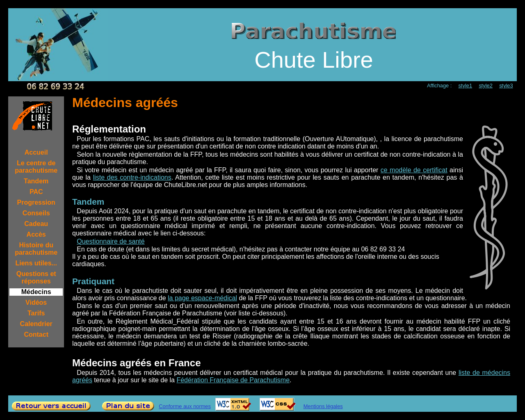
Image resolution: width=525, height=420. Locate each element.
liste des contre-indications (132, 177)
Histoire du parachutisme (36, 249)
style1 (465, 86)
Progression (36, 202)
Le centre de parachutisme (36, 167)
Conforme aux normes (185, 406)
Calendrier (36, 324)
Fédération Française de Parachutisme (233, 380)
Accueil (36, 152)
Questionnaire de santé (111, 241)
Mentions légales (323, 406)
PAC (36, 192)
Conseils (36, 213)
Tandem (36, 181)
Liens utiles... (36, 263)
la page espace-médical (202, 298)
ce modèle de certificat (414, 170)
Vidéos (36, 302)
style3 (506, 86)
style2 (485, 86)
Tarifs (36, 313)
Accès (36, 234)
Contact (36, 334)
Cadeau (36, 224)
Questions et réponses (36, 277)
